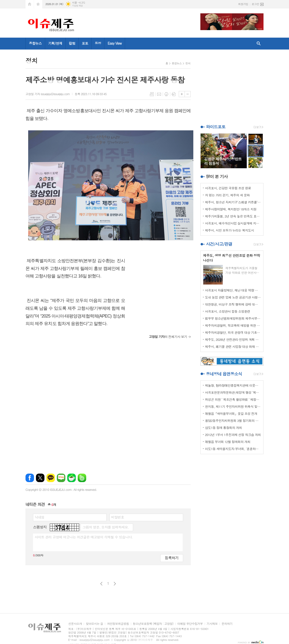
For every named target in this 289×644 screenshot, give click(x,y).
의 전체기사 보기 (168, 337)
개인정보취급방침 (118, 624)
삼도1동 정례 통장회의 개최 (223, 428)
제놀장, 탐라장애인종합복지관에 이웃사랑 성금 (233, 385)
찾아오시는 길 (94, 624)
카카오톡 (51, 478)
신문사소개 (75, 624)
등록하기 (172, 558)
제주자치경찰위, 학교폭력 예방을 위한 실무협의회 (233, 325)
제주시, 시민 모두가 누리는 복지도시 (229, 230)
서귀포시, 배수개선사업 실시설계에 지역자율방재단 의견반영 (233, 223)
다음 (115, 584)
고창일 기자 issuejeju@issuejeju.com (48, 94)
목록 (152, 94)
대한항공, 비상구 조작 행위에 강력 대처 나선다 (233, 304)
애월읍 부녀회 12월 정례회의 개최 (228, 442)
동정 (98, 43)
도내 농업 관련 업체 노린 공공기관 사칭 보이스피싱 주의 (233, 297)
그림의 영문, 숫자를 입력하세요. (106, 527)
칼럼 (72, 43)
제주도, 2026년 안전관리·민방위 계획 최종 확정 (233, 339)
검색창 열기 (259, 44)
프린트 (166, 94)
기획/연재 (55, 43)
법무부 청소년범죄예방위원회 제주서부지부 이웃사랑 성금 (233, 318)
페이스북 (30, 478)
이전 (101, 584)
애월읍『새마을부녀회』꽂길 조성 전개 (231, 414)
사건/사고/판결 (219, 244)
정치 (188, 63)
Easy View (115, 43)
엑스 (40, 478)
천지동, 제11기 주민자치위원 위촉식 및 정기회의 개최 (233, 406)
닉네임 (39, 517)
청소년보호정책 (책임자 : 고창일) (153, 624)
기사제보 (212, 624)
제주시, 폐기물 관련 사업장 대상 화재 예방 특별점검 (233, 347)
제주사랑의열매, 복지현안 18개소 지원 (231, 209)
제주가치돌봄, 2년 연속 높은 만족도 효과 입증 (233, 216)
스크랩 (174, 94)
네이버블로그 (61, 478)
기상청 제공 (77, 6)
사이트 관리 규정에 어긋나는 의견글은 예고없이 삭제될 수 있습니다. (84, 537)
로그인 (255, 4)
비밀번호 (118, 517)
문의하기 (227, 624)
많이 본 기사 (217, 176)
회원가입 (243, 4)
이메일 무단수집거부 (190, 624)
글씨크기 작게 (188, 94)
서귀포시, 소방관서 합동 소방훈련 (228, 311)
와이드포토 (216, 127)
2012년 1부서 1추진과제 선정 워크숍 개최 (233, 435)
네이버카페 (72, 478)
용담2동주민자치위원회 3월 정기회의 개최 (233, 421)
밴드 (82, 478)
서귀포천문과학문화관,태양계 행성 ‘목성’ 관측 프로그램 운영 (233, 392)
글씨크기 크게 (182, 94)
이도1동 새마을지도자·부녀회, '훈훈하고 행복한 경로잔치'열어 (233, 449)
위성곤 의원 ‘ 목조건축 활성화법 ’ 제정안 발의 (233, 399)
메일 (159, 94)
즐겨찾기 (38, 4)
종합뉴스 (35, 43)
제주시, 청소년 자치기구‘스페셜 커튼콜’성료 (233, 202)
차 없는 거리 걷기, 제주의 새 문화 (227, 195)
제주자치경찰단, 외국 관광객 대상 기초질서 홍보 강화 (233, 332)
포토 (85, 43)
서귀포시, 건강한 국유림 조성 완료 (228, 188)
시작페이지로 (30, 4)
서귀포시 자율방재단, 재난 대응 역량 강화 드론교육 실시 (233, 290)
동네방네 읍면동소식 (224, 374)
